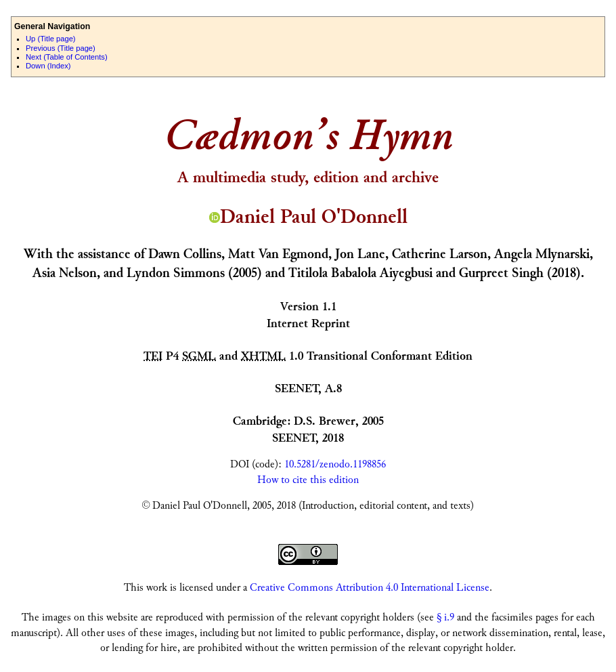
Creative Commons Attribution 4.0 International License (370, 588)
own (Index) (48, 66)
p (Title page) (51, 39)
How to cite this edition (308, 480)
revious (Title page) (61, 48)
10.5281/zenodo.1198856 (335, 464)
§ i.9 (445, 617)
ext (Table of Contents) (67, 57)
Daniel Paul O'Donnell (308, 217)
